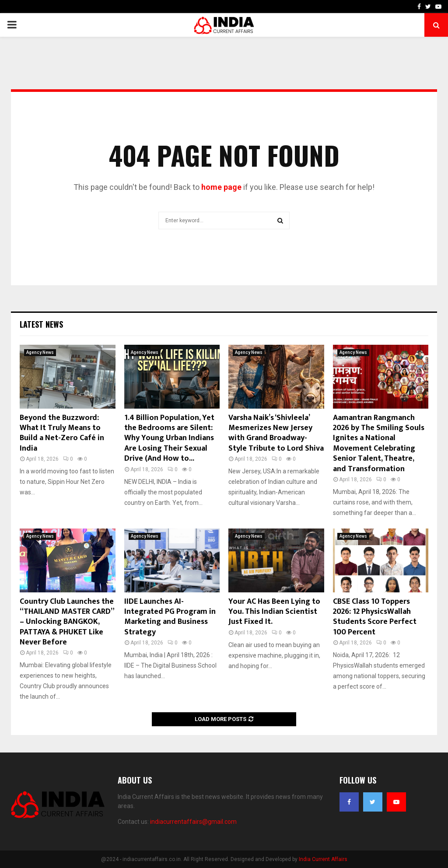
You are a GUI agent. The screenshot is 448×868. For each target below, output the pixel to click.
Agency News (40, 352)
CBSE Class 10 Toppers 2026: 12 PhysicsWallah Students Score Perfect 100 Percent (375, 617)
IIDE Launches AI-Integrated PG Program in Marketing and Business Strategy (170, 617)
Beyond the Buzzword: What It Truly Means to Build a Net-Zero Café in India (62, 433)
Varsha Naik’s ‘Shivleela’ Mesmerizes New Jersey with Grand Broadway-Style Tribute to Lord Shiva (276, 433)
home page (221, 187)
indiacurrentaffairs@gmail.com (193, 822)
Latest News (41, 324)
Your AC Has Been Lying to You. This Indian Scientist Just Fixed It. (274, 612)
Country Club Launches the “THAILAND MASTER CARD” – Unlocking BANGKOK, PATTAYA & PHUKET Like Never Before (67, 622)
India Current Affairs (323, 859)
